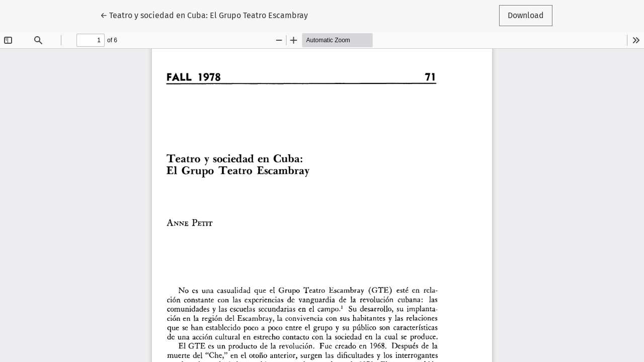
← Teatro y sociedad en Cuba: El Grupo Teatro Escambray (204, 15)
